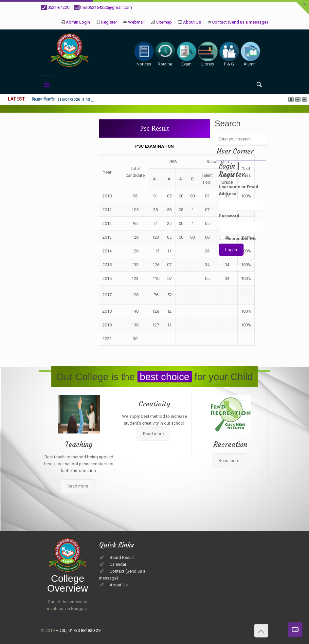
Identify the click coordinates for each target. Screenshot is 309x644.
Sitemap (164, 22)
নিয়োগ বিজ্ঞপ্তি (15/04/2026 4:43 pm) (65, 100)
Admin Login (78, 22)
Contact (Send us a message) (240, 22)
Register (109, 22)
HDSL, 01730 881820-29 (78, 630)
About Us (192, 22)
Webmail (136, 22)
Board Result (122, 557)
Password (229, 216)
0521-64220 (58, 7)
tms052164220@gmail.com (106, 7)
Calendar (118, 564)
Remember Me (238, 238)
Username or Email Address (238, 190)
